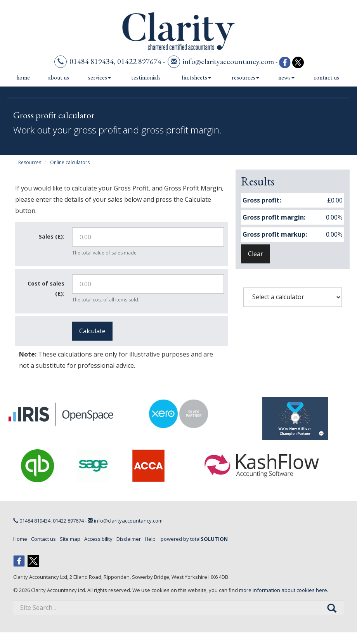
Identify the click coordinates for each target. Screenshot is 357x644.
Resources (245, 77)
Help (150, 539)
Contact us (326, 77)
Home (23, 77)
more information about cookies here (283, 590)
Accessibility (98, 539)
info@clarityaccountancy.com (228, 61)
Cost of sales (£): (46, 288)
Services (100, 77)
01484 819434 (92, 61)
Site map (70, 539)
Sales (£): (52, 236)
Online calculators (70, 162)
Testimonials (146, 77)
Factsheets (196, 77)
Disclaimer (129, 539)
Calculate (92, 331)
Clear (256, 254)
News (286, 77)
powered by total (194, 539)
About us (59, 77)
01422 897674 (139, 61)
